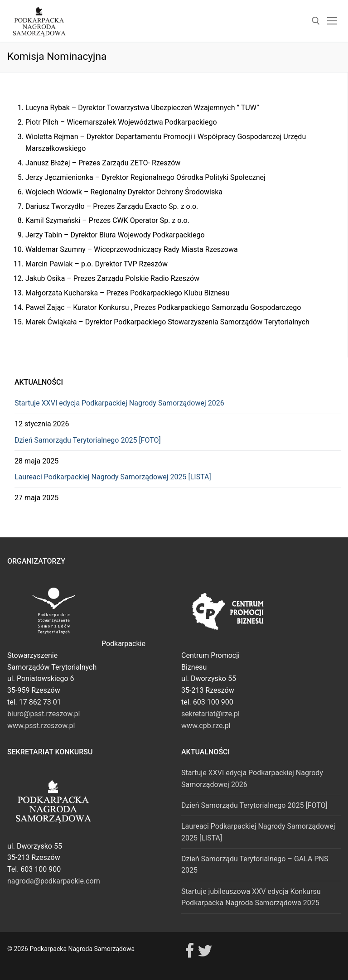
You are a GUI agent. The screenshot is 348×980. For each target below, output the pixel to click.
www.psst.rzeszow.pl (41, 726)
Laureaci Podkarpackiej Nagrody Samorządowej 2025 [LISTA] (113, 477)
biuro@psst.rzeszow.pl (43, 714)
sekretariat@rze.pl (210, 714)
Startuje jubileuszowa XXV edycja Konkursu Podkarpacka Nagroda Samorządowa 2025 (251, 897)
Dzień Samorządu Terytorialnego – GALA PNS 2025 (255, 865)
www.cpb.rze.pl (206, 726)
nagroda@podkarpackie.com (54, 881)
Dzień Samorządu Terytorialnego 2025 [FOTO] (88, 440)
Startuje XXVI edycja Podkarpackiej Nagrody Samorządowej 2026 (119, 403)
